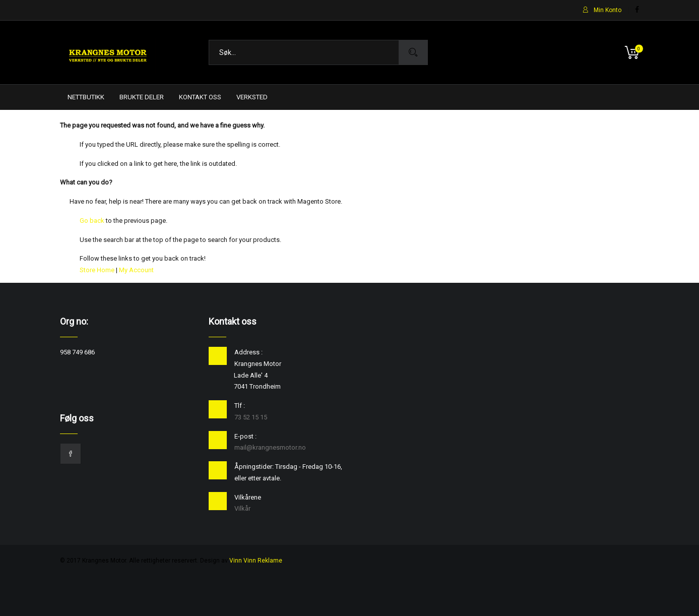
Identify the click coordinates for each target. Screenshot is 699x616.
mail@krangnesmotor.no (270, 447)
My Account (136, 270)
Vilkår (242, 508)
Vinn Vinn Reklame (256, 561)
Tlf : (240, 406)
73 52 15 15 (251, 417)
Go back (92, 221)
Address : (248, 352)
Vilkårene (248, 497)
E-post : (245, 436)
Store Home (97, 270)
